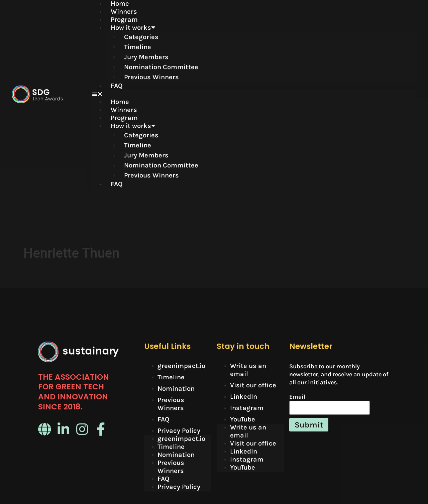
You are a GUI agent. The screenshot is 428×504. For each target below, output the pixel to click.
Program (124, 20)
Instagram (247, 354)
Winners (124, 12)
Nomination (176, 334)
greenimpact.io (181, 312)
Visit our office (253, 331)
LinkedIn (244, 342)
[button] (255, 94)
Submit (309, 371)
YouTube (243, 365)
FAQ (117, 86)
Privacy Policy (179, 376)
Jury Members (146, 57)
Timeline (138, 47)
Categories (141, 37)
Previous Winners (151, 77)
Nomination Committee (161, 67)
